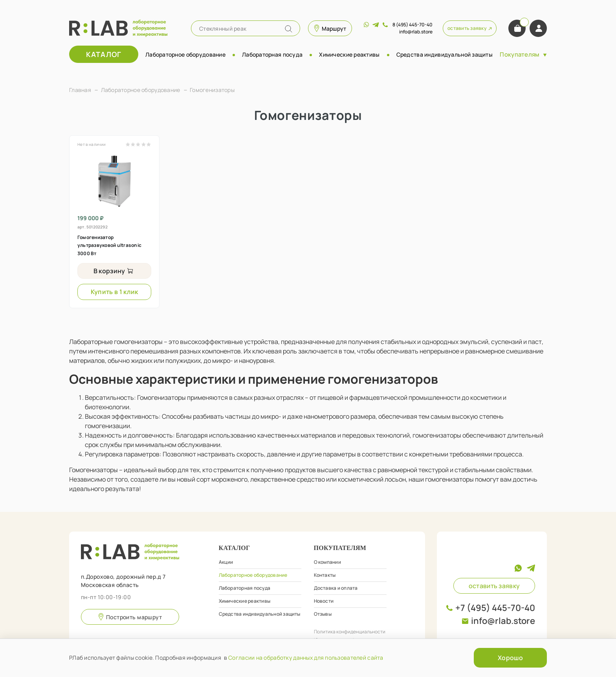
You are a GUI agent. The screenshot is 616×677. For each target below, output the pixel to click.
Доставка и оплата (336, 588)
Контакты (325, 575)
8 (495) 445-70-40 (412, 25)
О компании (327, 562)
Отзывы (323, 614)
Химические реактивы (349, 54)
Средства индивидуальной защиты (445, 54)
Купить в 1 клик (115, 292)
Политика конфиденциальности (350, 632)
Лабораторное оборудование (185, 54)
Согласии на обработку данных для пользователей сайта (306, 658)
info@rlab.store (503, 621)
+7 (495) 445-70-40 (495, 608)
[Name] (289, 29)
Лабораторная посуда (272, 54)
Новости (324, 601)
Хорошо (510, 658)
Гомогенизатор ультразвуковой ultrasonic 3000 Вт (109, 245)
